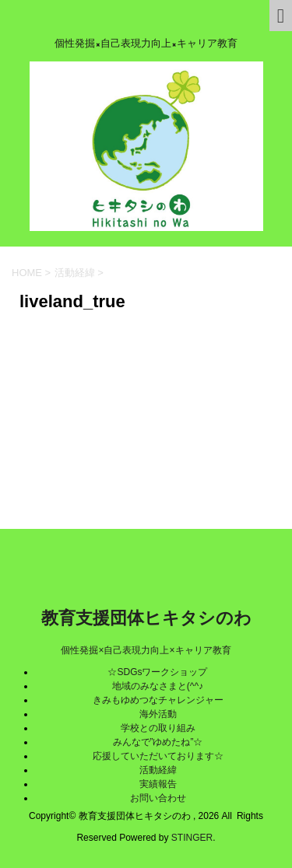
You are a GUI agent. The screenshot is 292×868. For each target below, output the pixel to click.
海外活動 (158, 714)
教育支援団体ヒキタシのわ (146, 618)
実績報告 (158, 784)
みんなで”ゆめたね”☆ (158, 742)
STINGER (192, 838)
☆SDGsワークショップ (157, 672)
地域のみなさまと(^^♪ (158, 686)
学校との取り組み (158, 728)
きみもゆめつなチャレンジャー (158, 700)
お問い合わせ (158, 798)
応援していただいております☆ (158, 756)
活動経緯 (158, 770)
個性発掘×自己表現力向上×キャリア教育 (146, 650)
